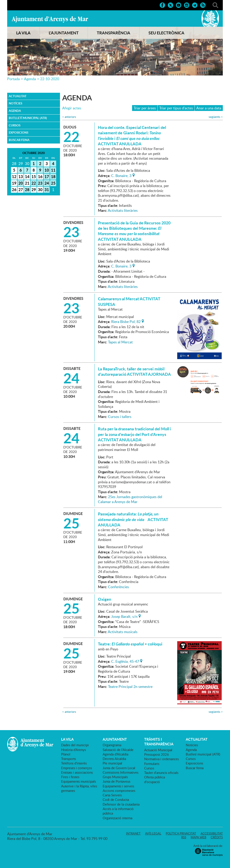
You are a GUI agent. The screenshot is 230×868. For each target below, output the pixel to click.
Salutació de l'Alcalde (118, 750)
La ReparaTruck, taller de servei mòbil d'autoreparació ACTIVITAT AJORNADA (134, 371)
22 (34, 183)
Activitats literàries (123, 210)
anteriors (69, 117)
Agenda (30, 79)
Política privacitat (181, 833)
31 (47, 190)
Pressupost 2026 (157, 754)
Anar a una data (209, 108)
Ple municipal (112, 763)
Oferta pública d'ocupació (155, 779)
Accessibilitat (212, 833)
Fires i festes (70, 777)
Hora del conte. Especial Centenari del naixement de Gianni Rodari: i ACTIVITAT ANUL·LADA (132, 136)
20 (21, 183)
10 (47, 170)
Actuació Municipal (158, 750)
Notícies (15, 103)
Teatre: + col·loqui (130, 644)
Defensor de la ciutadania (121, 804)
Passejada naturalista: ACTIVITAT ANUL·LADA (133, 519)
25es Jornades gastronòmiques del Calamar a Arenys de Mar (130, 499)
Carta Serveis (112, 795)
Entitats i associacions (77, 772)
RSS (184, 837)
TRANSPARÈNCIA (114, 33)
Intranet (133, 833)
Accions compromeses (119, 791)
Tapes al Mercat (120, 342)
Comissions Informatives (121, 772)
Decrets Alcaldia (114, 759)
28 (27, 190)
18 (53, 177)
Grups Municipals (115, 777)
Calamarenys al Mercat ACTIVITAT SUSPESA (129, 301)
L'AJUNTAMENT (64, 33)
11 (53, 170)
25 (53, 183)
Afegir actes (72, 108)
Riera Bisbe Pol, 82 (126, 321)
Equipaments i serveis (118, 786)
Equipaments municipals (79, 781)
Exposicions (19, 133)
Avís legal (153, 833)
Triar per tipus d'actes (176, 108)
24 (47, 183)
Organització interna (117, 818)
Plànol (66, 754)
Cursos (15, 125)
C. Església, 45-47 (125, 661)
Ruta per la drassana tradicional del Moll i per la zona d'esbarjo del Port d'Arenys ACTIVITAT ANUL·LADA (134, 434)
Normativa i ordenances (161, 759)
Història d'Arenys (73, 750)
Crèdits (217, 837)
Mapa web (198, 837)
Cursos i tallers (120, 417)
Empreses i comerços (76, 768)
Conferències (118, 587)
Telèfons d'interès (74, 763)
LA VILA (23, 33)
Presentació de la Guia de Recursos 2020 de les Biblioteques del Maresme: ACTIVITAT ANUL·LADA (134, 231)
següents (216, 117)
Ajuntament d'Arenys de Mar (50, 19)
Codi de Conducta (116, 800)
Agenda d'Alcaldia (115, 754)
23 (40, 183)
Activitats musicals (123, 632)
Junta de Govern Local (119, 768)
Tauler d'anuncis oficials (161, 773)
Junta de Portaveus (116, 781)
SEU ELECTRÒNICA (166, 33)
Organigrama (112, 745)
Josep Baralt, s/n (124, 616)
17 (47, 177)
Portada (13, 79)
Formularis (152, 764)
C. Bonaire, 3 (121, 175)
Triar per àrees (145, 108)
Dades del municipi (75, 745)
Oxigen (105, 599)
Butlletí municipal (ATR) (28, 118)
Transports (69, 759)
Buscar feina (19, 140)
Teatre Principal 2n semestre (130, 687)
